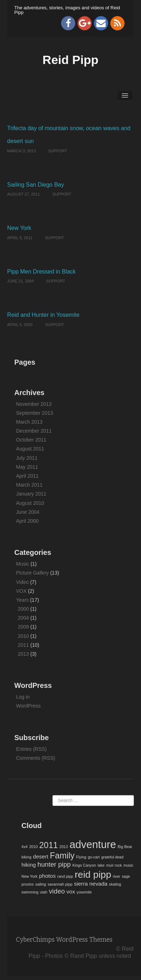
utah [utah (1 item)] (44, 892)
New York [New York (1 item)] (29, 876)
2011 (23, 645)
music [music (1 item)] (129, 865)
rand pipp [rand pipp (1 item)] (65, 876)
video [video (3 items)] (57, 891)
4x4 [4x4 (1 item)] (24, 847)
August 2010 (30, 503)
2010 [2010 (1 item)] (34, 847)
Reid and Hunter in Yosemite (43, 315)
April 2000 (27, 521)
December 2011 (34, 431)
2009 (23, 627)
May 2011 (27, 467)
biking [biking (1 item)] (26, 857)
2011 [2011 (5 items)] (49, 845)
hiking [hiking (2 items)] (29, 865)
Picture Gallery (32, 573)
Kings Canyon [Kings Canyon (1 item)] (84, 865)
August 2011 (30, 449)
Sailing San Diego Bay (36, 185)
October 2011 (31, 440)
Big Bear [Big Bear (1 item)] (125, 847)
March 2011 (29, 485)
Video (22, 582)
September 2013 (35, 413)
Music (23, 564)
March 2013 (29, 422)
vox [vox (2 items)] (71, 892)
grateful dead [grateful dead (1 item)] (112, 857)
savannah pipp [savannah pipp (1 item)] (60, 884)
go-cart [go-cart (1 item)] (94, 857)
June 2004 (28, 512)
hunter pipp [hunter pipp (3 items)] (54, 864)
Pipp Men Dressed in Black (41, 272)
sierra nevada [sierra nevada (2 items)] (91, 884)
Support (58, 151)
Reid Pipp (70, 60)
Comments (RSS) (36, 758)
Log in (23, 697)
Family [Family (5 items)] (62, 856)
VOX (21, 591)
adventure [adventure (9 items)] (93, 844)
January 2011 (31, 494)
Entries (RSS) (31, 749)
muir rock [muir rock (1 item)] (114, 865)
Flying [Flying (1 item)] (81, 857)
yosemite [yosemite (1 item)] (84, 892)
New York (19, 228)
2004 (23, 618)
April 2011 (27, 476)
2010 (23, 636)
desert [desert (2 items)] (41, 856)
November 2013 (34, 404)
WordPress (28, 706)
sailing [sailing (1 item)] (41, 884)
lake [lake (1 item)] (101, 865)
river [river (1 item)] (117, 876)
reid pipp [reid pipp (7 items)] (93, 875)
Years (22, 600)
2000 (23, 609)
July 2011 (27, 458)
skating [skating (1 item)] (115, 884)
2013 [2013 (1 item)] (64, 847)
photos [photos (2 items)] (47, 876)
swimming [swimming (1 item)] (30, 892)
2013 (23, 654)
